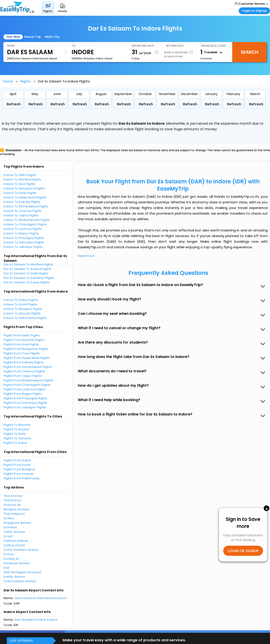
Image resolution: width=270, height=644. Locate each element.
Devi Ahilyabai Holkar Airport (36, 620)
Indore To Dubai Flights (21, 300)
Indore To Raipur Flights (21, 233)
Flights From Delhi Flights (22, 335)
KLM (6, 568)
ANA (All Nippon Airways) (22, 572)
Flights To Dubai (15, 443)
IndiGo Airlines (14, 577)
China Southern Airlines (21, 550)
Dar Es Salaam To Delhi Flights (26, 273)
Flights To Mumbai (17, 425)
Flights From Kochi (17, 465)
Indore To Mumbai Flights (22, 179)
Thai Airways (13, 496)
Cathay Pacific (15, 545)
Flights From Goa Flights (21, 344)
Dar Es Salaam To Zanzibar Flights (29, 278)
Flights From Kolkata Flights (24, 362)
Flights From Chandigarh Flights (27, 385)
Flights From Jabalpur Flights (25, 407)
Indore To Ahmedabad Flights (26, 206)
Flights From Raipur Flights (23, 394)
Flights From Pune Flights (22, 353)
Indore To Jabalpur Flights (23, 247)
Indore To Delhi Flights (20, 175)
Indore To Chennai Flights (23, 211)
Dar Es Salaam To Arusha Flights (28, 269)
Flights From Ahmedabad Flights (28, 367)
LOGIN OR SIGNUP (243, 551)
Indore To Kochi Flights (20, 304)
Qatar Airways (14, 532)
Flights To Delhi (15, 434)
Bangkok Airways (17, 509)
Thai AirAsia (12, 500)
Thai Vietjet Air (14, 514)
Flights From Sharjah (19, 474)
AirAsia (9, 518)
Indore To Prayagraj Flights (24, 238)
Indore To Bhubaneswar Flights (27, 220)
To (74, 46)
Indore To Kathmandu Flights (25, 318)
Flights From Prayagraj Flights (25, 398)
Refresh (14, 104)
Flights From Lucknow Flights (24, 389)
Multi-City (52, 37)
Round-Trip (33, 37)
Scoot (8, 536)
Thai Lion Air (12, 505)
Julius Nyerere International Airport (41, 598)
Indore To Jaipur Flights (21, 215)
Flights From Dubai (17, 460)
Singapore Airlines (18, 523)
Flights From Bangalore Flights (26, 349)
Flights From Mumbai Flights (24, 340)
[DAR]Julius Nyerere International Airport (32, 58)
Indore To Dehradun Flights (24, 242)
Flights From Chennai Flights (24, 371)
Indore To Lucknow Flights (23, 229)
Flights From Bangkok (19, 469)
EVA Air (9, 554)
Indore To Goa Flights (19, 184)
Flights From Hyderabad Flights (27, 358)
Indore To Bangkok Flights (23, 309)
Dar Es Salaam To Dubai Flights (27, 282)
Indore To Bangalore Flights (24, 188)
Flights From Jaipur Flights (23, 376)
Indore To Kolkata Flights (22, 202)
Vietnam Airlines (16, 541)
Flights (26, 81)
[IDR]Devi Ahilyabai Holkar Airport (92, 58)
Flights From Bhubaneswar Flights (28, 380)
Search (250, 52)
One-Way (13, 37)
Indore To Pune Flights (20, 193)
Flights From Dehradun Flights (26, 403)
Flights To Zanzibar (18, 438)
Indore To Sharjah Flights (22, 313)
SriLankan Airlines (17, 563)
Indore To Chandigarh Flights (25, 224)
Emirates (10, 527)
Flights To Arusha (16, 429)
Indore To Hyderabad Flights (25, 197)
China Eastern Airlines (20, 581)
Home (8, 81)
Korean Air (12, 559)
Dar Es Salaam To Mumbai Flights (28, 264)
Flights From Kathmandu (22, 478)
